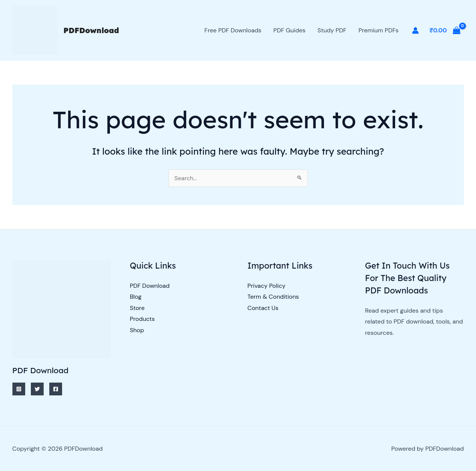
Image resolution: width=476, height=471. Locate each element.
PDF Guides (289, 30)
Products (142, 319)
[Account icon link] (415, 30)
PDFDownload (91, 30)
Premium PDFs (379, 30)
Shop (137, 330)
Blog (136, 297)
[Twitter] (37, 389)
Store (137, 308)
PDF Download (150, 286)
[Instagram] (19, 389)
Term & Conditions (274, 297)
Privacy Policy (267, 286)
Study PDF (332, 30)
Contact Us (263, 308)
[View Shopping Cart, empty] (445, 30)
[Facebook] (56, 389)
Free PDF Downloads (233, 30)
